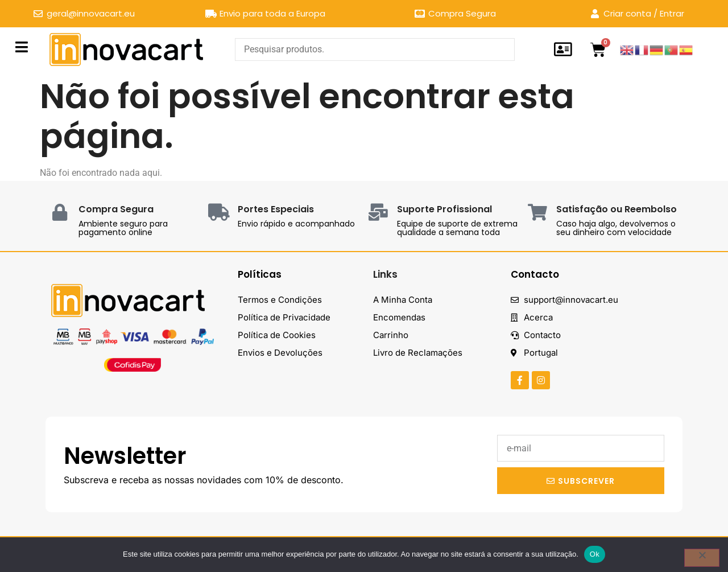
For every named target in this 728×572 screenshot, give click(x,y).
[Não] (702, 558)
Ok (595, 554)
